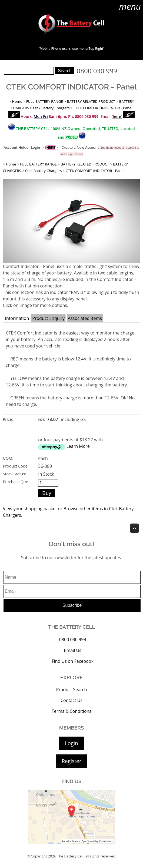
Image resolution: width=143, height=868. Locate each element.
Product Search (72, 690)
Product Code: (16, 466)
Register (71, 761)
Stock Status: (14, 474)
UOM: (8, 458)
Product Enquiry (48, 318)
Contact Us (72, 700)
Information (17, 318)
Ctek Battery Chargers (51, 108)
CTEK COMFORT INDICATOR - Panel (103, 108)
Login (72, 743)
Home (17, 101)
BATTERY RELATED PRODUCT (91, 101)
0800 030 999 (97, 71)
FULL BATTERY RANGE (45, 101)
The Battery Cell (70, 856)
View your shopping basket (30, 509)
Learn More (78, 446)
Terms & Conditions (72, 711)
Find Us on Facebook (72, 661)
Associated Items (85, 318)
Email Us (73, 650)
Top (134, 528)
